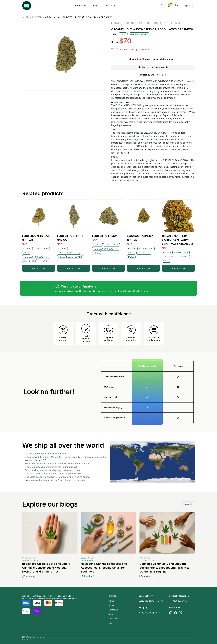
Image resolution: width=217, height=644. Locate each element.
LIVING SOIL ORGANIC (139, 34)
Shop (25, 17)
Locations (113, 619)
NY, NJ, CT (40, 460)
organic (123, 34)
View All (189, 504)
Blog (111, 614)
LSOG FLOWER (171, 23)
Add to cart (38, 268)
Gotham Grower (29, 558)
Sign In (187, 6)
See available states (165, 59)
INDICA (157, 23)
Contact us (113, 610)
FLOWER (37, 17)
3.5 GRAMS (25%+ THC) (137, 23)
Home (111, 601)
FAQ (110, 623)
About (111, 605)
